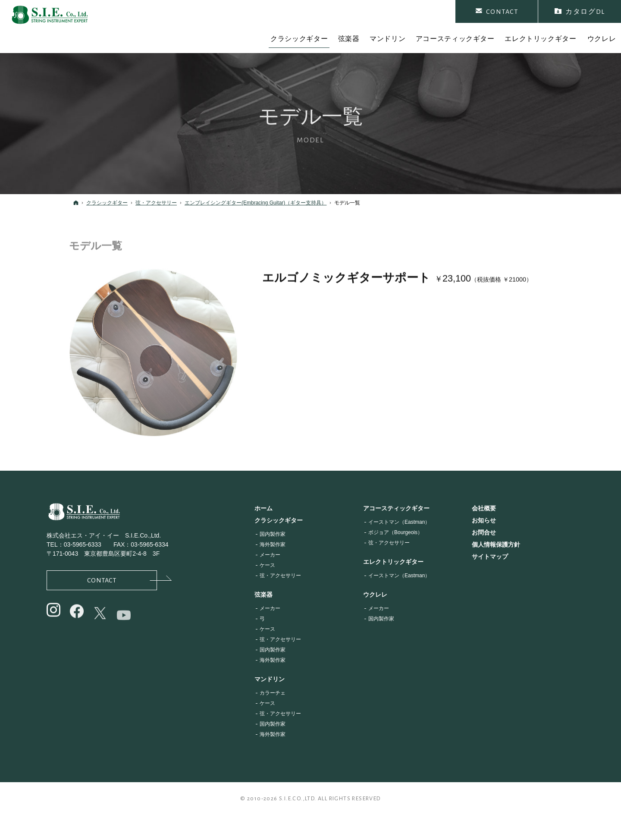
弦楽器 (263, 595)
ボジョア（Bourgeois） (395, 532)
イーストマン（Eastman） (399, 522)
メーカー (270, 555)
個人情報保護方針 (496, 544)
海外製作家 (273, 544)
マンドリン (270, 679)
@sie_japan (54, 618)
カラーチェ (273, 693)
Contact (122, 580)
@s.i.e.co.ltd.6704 (124, 626)
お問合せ (484, 532)
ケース (267, 565)
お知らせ (484, 520)
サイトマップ (490, 557)
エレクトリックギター (393, 562)
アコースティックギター (396, 508)
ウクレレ (375, 595)
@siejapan (77, 622)
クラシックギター (279, 520)
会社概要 (484, 508)
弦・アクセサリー (280, 576)
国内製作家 (273, 534)
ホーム (263, 508)
